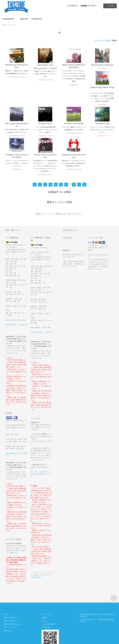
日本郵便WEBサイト (37, 562)
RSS (43, 613)
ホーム (6, 600)
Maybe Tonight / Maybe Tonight (17, 105)
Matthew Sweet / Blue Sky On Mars (17, 66)
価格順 (107, 41)
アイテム (110, 6)
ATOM (48, 613)
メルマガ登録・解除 (48, 609)
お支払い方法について (11, 603)
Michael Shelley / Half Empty (102, 65)
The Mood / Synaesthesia (102, 104)
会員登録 (84, 6)
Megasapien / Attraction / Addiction (102, 141)
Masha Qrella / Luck (45, 65)
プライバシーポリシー (11, 613)
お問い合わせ (8, 616)
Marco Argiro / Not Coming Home (45, 105)
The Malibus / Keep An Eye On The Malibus (45, 141)
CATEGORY (10, 19)
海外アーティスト (7, 25)
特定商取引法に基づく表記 (12, 609)
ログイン (94, 6)
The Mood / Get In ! (74, 104)
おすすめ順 (98, 41)
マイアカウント (73, 6)
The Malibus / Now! (17, 140)
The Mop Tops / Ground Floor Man (74, 141)
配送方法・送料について (11, 606)
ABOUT (24, 19)
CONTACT (37, 19)
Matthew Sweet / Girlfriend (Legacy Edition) (74, 66)
